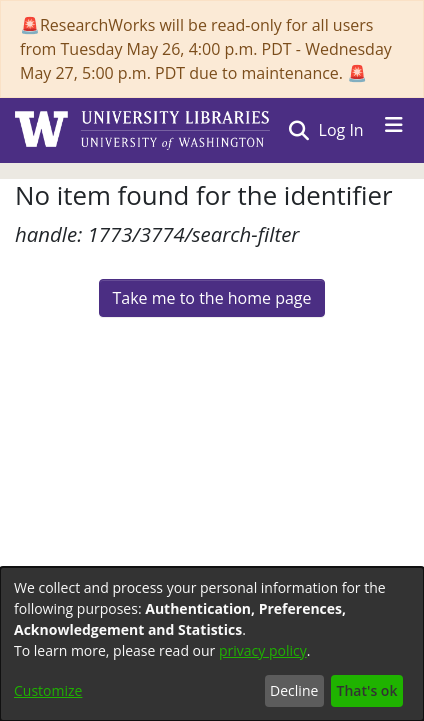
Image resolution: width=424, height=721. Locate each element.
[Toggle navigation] (394, 130)
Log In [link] (342, 130)
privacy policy (263, 650)
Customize (48, 690)
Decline (294, 690)
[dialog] (212, 644)
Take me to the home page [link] (211, 298)
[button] (298, 130)
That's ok (367, 690)
